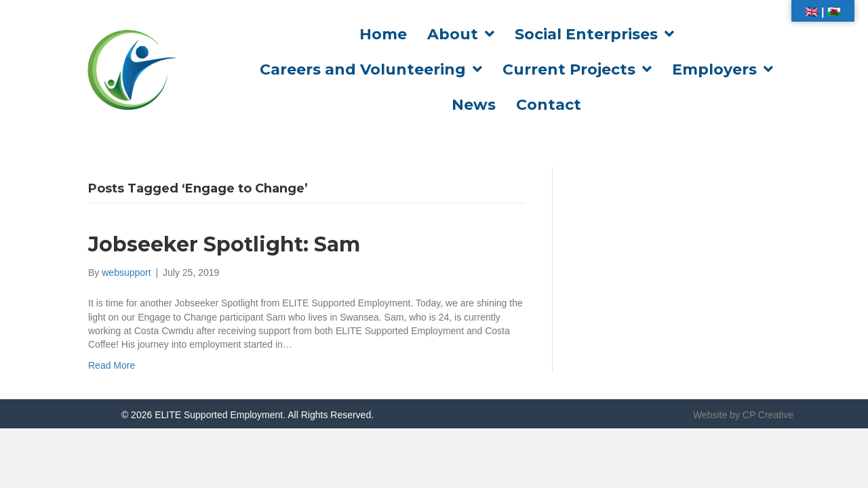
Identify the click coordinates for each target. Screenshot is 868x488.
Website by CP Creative (743, 415)
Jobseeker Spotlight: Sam (224, 244)
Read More (112, 365)
